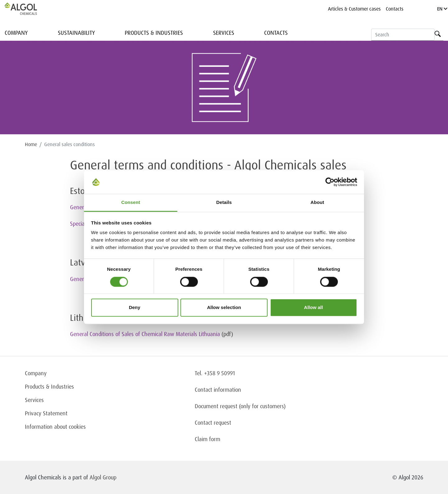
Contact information (218, 390)
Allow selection (224, 308)
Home (31, 144)
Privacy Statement (46, 413)
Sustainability (76, 33)
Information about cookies (55, 427)
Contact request (213, 422)
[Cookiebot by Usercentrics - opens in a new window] (330, 182)
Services (224, 33)
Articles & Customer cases (354, 9)
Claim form (208, 439)
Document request (216, 406)
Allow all (313, 308)
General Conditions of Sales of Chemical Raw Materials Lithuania (145, 334)
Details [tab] (224, 203)
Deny (135, 308)
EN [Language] (442, 9)
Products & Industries (154, 33)
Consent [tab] (131, 203)
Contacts (395, 9)
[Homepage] (27, 9)
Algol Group (103, 477)
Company (16, 33)
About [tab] (317, 203)
